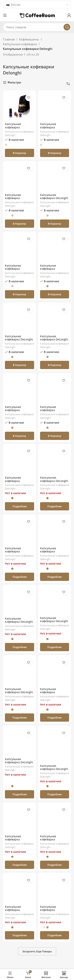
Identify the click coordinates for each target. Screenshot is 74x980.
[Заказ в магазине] (68, 84)
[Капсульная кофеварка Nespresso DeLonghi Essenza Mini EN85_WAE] (20, 819)
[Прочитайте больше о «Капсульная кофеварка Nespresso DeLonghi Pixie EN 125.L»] (55, 935)
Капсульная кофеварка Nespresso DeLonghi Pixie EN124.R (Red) (54, 129)
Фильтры (14, 82)
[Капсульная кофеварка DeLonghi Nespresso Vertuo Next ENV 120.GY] (20, 319)
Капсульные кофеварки (20, 44)
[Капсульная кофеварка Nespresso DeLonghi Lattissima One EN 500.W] (55, 672)
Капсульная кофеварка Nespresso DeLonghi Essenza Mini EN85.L (19, 270)
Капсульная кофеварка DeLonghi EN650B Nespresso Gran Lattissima (19, 764)
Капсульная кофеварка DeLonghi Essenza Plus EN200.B (55, 481)
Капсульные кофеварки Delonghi (19, 133)
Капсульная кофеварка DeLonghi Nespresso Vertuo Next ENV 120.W (54, 200)
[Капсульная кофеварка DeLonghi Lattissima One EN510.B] (20, 601)
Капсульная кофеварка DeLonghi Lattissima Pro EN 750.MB (54, 771)
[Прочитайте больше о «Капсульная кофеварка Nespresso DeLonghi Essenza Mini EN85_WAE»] (20, 865)
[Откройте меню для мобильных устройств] (5, 15)
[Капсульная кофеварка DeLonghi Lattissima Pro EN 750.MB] (55, 745)
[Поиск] (37, 27)
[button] (20, 153)
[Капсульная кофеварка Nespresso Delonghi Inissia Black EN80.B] (20, 531)
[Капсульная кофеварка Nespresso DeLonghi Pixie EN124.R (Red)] (55, 107)
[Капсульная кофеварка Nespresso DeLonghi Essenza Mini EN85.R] (20, 177)
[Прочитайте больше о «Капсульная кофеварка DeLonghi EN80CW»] (20, 718)
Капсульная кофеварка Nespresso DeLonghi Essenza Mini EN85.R (19, 200)
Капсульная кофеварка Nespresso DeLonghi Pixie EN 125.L (54, 912)
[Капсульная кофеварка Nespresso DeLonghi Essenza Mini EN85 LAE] (20, 389)
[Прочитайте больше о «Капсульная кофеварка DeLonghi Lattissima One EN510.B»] (20, 647)
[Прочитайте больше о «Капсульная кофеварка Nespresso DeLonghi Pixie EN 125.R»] (20, 935)
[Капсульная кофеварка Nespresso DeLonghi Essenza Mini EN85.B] (20, 107)
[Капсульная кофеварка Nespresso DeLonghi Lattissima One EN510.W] (55, 531)
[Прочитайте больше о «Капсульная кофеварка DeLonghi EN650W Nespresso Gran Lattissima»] (55, 647)
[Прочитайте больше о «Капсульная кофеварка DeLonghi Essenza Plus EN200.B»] (55, 506)
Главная (9, 39)
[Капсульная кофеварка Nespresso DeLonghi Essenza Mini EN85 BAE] (55, 248)
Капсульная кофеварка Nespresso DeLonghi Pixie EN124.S (19, 482)
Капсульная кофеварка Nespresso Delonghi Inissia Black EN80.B (18, 553)
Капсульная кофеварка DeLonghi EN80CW (19, 692)
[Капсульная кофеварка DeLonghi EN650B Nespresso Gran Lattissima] (20, 742)
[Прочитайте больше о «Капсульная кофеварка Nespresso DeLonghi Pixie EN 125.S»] (55, 865)
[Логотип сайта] (37, 15)
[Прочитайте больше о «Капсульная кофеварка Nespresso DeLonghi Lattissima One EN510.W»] (55, 577)
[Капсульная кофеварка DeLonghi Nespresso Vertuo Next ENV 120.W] (55, 177)
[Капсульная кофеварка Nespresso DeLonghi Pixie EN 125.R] (20, 889)
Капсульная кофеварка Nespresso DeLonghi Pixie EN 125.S (54, 841)
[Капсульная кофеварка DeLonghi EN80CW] (20, 672)
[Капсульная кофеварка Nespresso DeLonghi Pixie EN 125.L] (55, 889)
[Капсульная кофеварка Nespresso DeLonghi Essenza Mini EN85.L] (20, 248)
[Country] (37, 5)
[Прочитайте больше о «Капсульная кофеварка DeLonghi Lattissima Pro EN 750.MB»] (55, 794)
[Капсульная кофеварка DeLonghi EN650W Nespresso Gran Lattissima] (55, 601)
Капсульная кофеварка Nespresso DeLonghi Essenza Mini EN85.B (19, 129)
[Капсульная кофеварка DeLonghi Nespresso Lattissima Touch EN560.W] (55, 319)
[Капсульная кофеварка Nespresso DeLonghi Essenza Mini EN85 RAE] (55, 389)
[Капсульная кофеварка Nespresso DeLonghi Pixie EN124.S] (20, 460)
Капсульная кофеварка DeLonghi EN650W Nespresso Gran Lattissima (54, 623)
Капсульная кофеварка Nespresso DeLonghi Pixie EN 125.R (19, 912)
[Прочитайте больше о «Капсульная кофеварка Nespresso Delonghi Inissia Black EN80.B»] (20, 577)
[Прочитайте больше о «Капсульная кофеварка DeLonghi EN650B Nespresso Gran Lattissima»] (20, 794)
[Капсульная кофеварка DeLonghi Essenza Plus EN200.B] (55, 460)
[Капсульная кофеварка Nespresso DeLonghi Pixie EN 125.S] (55, 819)
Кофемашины (29, 39)
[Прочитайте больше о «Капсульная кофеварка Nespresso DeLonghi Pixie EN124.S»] (20, 506)
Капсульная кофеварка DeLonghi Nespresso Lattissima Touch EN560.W (54, 341)
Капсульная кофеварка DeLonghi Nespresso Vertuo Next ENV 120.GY (19, 341)
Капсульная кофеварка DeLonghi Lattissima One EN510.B (19, 623)
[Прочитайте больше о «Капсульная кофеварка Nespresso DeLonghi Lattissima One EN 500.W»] (55, 718)
